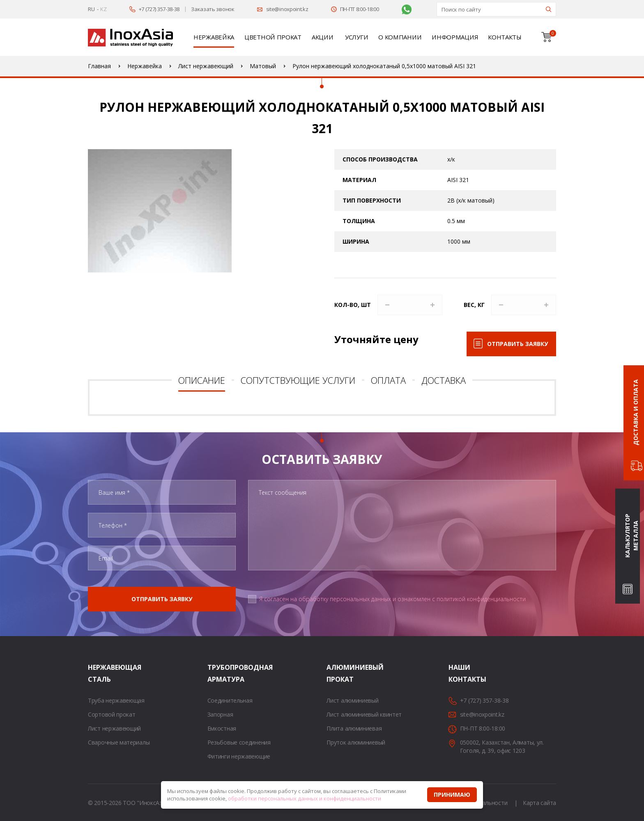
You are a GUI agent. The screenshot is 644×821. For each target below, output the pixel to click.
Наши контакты (459, 673)
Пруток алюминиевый (356, 742)
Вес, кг (474, 305)
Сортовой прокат (112, 714)
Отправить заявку (517, 344)
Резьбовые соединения (239, 742)
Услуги (356, 37)
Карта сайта (539, 803)
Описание (202, 380)
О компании (400, 37)
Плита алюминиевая (354, 728)
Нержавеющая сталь (98, 673)
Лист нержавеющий (114, 728)
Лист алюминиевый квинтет (364, 714)
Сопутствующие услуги (298, 380)
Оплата (388, 380)
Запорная (220, 714)
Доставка (444, 380)
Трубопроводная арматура (218, 673)
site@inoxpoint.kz (287, 9)
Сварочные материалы (119, 742)
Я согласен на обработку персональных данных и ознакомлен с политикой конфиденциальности (392, 599)
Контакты (505, 37)
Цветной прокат (273, 37)
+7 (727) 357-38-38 (159, 9)
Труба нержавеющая (116, 700)
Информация (455, 37)
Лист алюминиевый (352, 700)
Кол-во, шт (353, 305)
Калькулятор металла (631, 536)
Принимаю (452, 794)
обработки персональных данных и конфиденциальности (305, 798)
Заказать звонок (213, 9)
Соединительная (230, 700)
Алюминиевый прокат (337, 673)
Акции (323, 37)
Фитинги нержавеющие (239, 756)
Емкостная (222, 728)
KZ (103, 9)
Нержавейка (214, 37)
